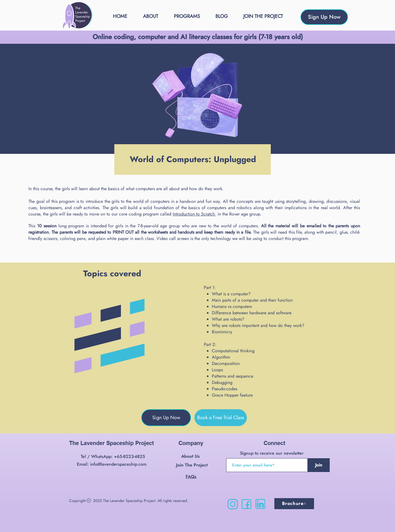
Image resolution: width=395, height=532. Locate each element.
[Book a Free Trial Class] (221, 418)
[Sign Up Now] (324, 17)
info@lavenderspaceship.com (118, 464)
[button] (187, 16)
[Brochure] (294, 504)
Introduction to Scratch (194, 214)
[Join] (319, 465)
